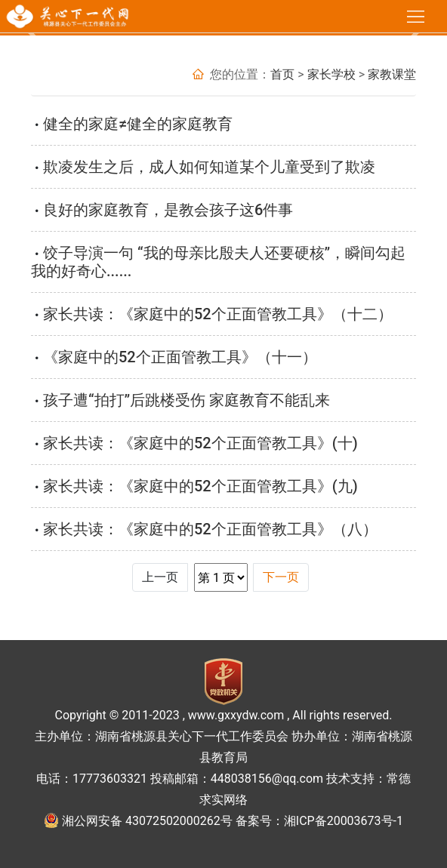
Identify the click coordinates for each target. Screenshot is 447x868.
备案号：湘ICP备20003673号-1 (319, 821)
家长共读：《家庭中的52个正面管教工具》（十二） (218, 314)
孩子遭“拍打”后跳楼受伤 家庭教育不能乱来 (187, 400)
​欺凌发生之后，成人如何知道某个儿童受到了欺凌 (209, 167)
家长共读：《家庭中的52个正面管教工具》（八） (210, 529)
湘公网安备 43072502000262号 (147, 821)
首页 (282, 74)
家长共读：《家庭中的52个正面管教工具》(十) (200, 443)
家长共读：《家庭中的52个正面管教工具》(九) (200, 486)
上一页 (160, 577)
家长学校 (331, 74)
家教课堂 (392, 74)
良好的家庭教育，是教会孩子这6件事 (168, 210)
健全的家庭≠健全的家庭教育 (138, 124)
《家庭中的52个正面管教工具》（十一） (180, 357)
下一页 (281, 577)
